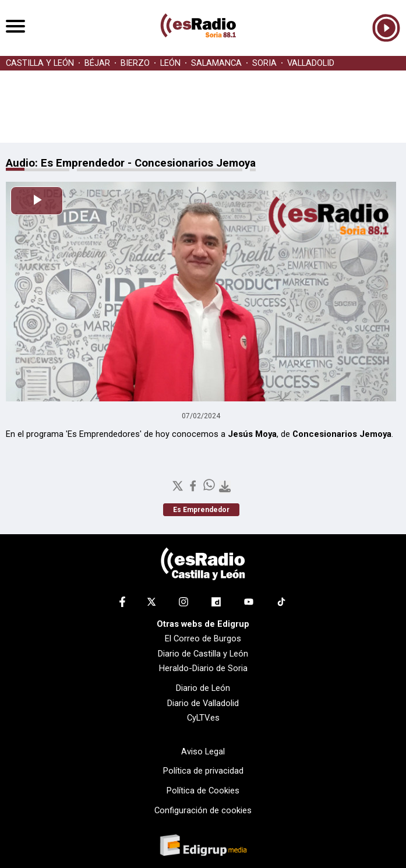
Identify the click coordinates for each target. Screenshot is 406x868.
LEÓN (170, 63)
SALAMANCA (216, 63)
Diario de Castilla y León (203, 654)
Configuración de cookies (203, 810)
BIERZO (135, 63)
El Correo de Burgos (203, 638)
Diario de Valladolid (203, 703)
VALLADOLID (311, 63)
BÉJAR (97, 63)
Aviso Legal (203, 751)
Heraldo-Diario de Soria (203, 668)
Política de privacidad (203, 771)
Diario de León (203, 688)
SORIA (264, 63)
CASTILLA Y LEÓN (40, 63)
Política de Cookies (203, 791)
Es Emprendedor (201, 510)
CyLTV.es (203, 718)
